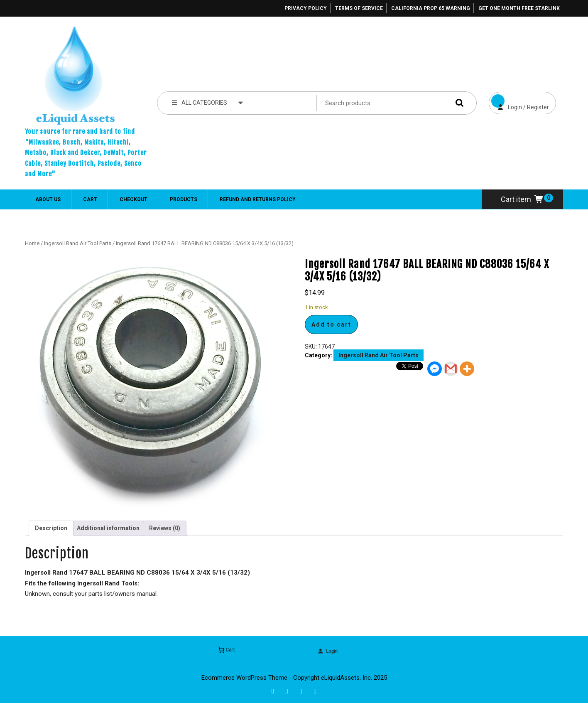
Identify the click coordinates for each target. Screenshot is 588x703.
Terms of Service (359, 8)
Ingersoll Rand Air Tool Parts (78, 243)
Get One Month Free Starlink (519, 8)
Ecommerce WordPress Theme (244, 678)
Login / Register (519, 101)
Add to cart (331, 324)
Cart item (522, 199)
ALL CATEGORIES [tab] (207, 102)
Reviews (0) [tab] (165, 528)
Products (184, 199)
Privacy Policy (306, 8)
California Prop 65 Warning (431, 8)
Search (458, 103)
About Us (48, 199)
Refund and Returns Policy (258, 199)
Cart (90, 199)
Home (32, 243)
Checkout (134, 199)
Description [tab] (51, 528)
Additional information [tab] (108, 528)
